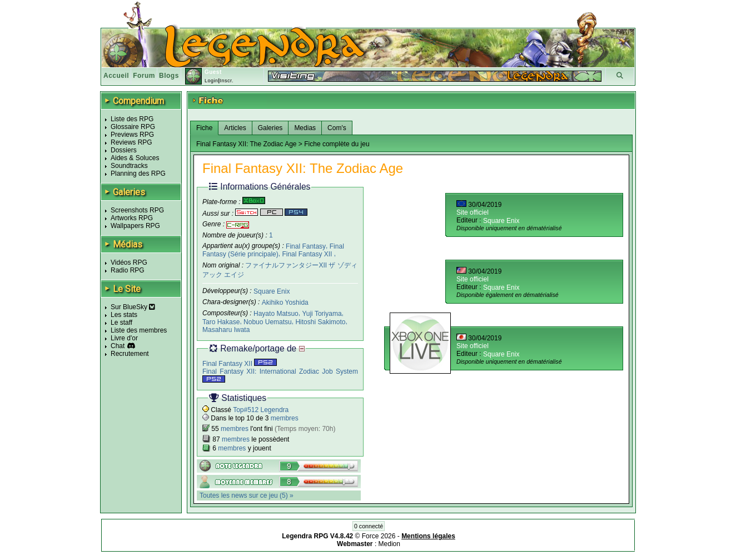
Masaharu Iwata (226, 329)
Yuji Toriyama (322, 314)
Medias (305, 128)
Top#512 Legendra (261, 410)
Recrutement (130, 354)
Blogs (169, 76)
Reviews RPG (131, 142)
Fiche (204, 128)
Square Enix (272, 291)
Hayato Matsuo (276, 314)
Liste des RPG (132, 119)
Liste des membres (139, 330)
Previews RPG (132, 135)
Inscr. (227, 81)
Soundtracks (129, 166)
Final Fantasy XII (308, 254)
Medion (389, 544)
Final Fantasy (306, 246)
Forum (144, 76)
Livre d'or (124, 338)
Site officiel (473, 212)
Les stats (124, 315)
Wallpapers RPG (135, 226)
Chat (118, 346)
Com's (337, 128)
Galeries (270, 128)
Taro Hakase (221, 321)
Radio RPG (128, 270)
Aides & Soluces (135, 158)
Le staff (121, 323)
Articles (235, 128)
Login (212, 81)
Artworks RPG (132, 218)
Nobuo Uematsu (268, 321)
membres (285, 418)
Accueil (116, 76)
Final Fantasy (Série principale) (273, 250)
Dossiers (124, 150)
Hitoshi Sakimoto (320, 321)
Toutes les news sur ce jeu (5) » (247, 495)
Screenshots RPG (137, 210)
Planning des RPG (138, 174)
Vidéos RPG (129, 262)
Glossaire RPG (133, 127)
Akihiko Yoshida (285, 303)
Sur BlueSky (133, 307)
